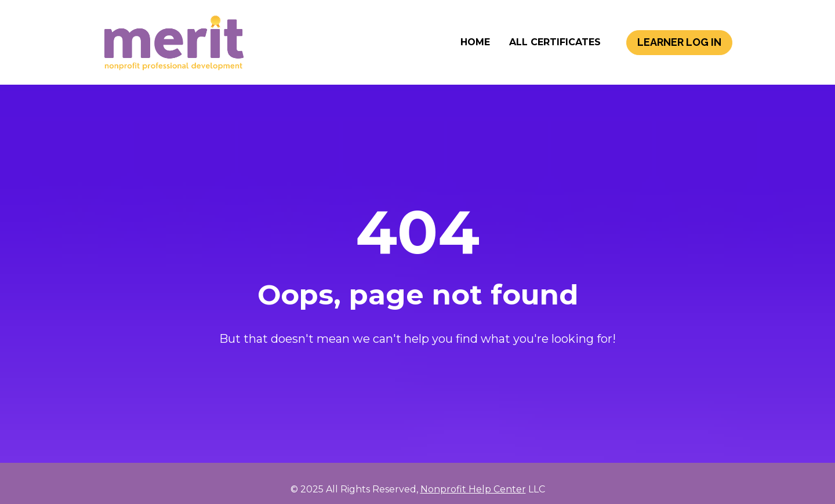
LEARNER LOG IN (679, 52)
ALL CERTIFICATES (555, 52)
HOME (475, 52)
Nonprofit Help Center (473, 481)
